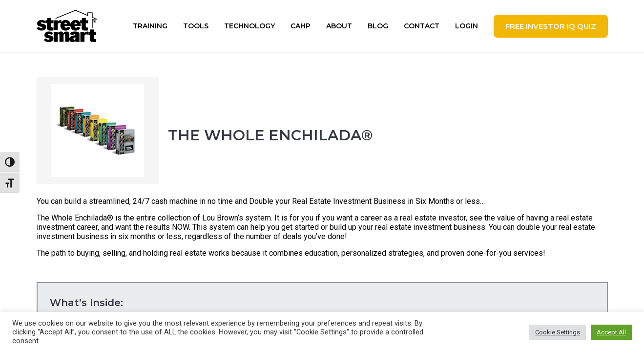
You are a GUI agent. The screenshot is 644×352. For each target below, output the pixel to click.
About (339, 26)
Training (150, 26)
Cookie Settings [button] (558, 332)
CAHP (301, 26)
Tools (196, 26)
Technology (249, 26)
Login (467, 26)
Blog (378, 26)
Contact (422, 26)
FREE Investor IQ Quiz (551, 26)
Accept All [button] (611, 332)
